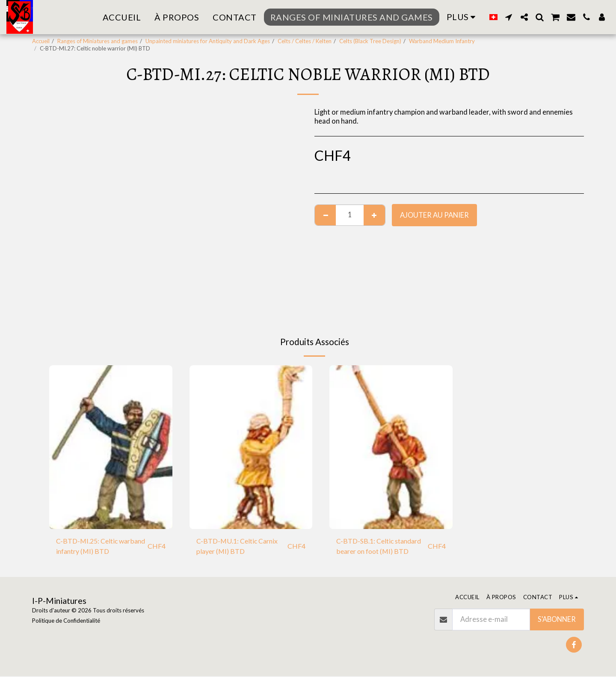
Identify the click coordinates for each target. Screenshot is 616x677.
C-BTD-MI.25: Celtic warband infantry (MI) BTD (98, 546)
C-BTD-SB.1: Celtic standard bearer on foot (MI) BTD (381, 546)
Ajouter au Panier (434, 215)
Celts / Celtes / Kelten (305, 41)
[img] (111, 447)
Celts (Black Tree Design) (370, 41)
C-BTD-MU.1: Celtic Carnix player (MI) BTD (238, 546)
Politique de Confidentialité (66, 621)
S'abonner (557, 620)
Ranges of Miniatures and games (98, 41)
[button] (509, 17)
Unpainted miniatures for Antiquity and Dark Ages (208, 41)
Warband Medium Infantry (442, 41)
